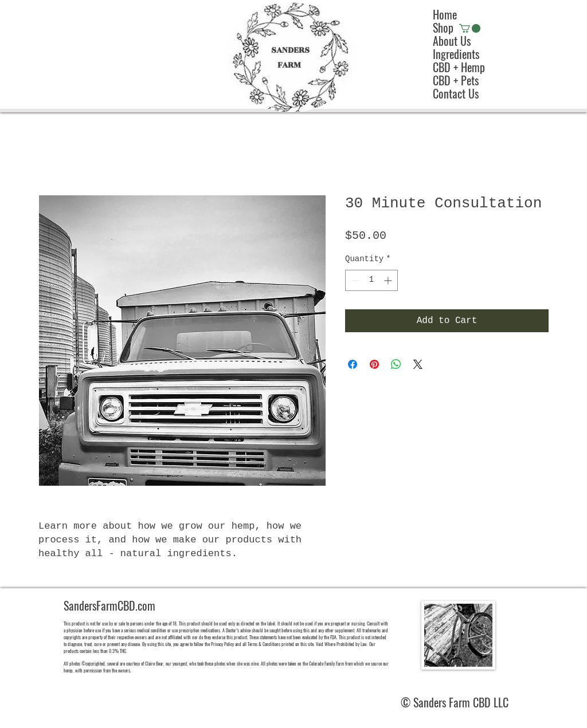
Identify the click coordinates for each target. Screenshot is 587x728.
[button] (470, 28)
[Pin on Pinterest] (374, 364)
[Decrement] (354, 280)
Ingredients (456, 54)
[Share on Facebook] (353, 364)
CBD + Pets (456, 80)
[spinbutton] (371, 280)
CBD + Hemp (459, 67)
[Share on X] (418, 364)
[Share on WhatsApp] (396, 364)
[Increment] (389, 280)
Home (445, 15)
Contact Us (456, 94)
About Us (452, 41)
